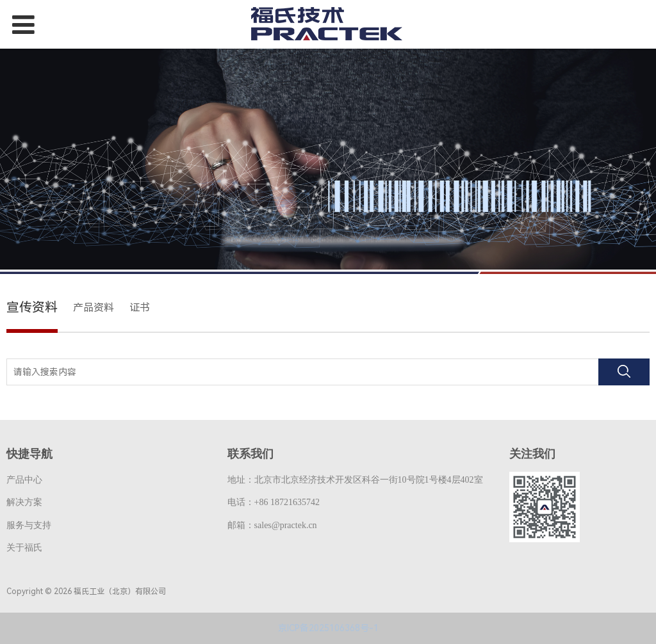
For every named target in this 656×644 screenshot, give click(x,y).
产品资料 (94, 308)
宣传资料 (32, 307)
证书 (140, 308)
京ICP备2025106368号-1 (328, 628)
